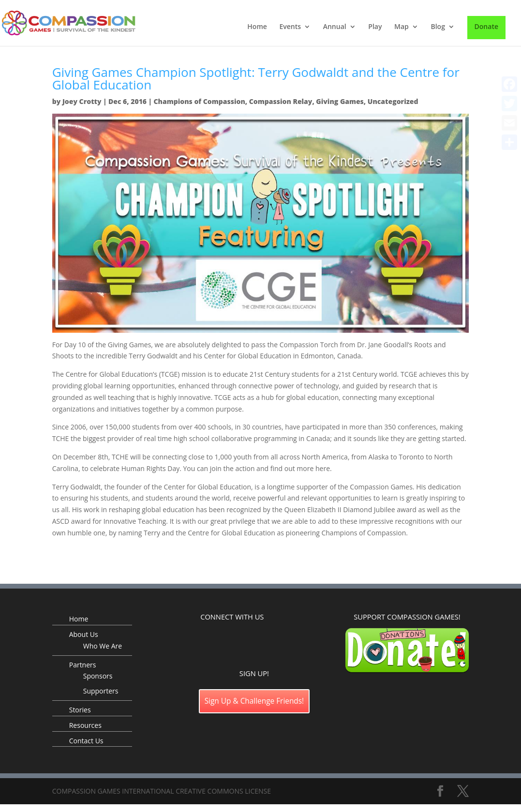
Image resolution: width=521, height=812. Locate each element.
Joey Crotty (82, 101)
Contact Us (86, 741)
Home (257, 27)
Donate (486, 26)
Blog (438, 27)
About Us (84, 634)
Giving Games (340, 101)
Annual (335, 27)
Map (402, 27)
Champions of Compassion (199, 101)
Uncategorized (393, 101)
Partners (83, 665)
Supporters (101, 691)
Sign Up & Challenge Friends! (254, 701)
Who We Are (103, 646)
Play (375, 27)
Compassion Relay (281, 101)
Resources (85, 725)
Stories (80, 710)
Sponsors (98, 676)
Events (290, 27)
